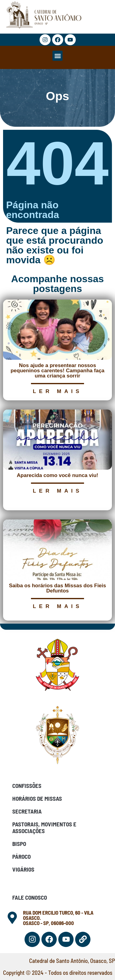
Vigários (23, 869)
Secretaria (27, 811)
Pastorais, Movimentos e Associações (44, 827)
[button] (57, 56)
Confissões (27, 786)
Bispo (19, 844)
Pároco (21, 856)
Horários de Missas (37, 798)
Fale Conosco (30, 897)
